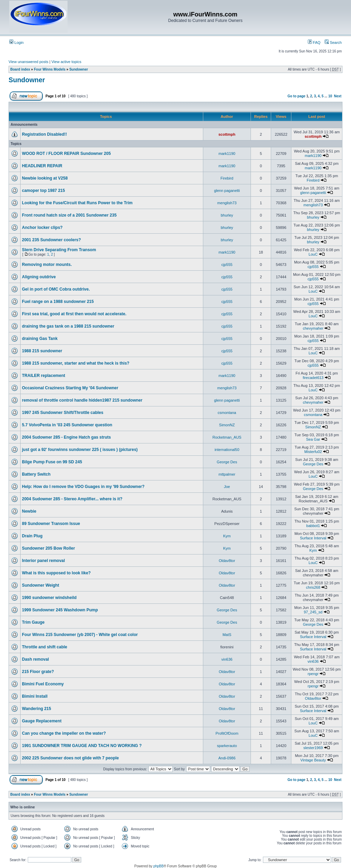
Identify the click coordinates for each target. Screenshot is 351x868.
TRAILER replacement (44, 376)
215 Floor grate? (38, 672)
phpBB (158, 866)
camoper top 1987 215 (43, 191)
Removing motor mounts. (47, 265)
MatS (227, 635)
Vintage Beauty (313, 760)
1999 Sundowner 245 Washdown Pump (60, 610)
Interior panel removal (43, 561)
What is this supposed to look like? (56, 573)
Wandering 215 (37, 709)
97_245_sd (313, 612)
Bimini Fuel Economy (43, 684)
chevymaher (313, 328)
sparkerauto (227, 746)
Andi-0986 (227, 758)
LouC (313, 254)
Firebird (227, 178)
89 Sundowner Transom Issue (51, 524)
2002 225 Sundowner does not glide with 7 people (70, 758)
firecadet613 (313, 378)
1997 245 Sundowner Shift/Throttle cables (63, 413)
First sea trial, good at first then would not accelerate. (74, 314)
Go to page (296, 96)
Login (16, 42)
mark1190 (227, 154)
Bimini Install (35, 696)
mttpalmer (227, 474)
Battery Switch (36, 474)
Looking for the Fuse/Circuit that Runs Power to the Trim (77, 203)
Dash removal (35, 659)
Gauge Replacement (42, 721)
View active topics (66, 62)
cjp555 (227, 265)
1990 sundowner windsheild (49, 598)
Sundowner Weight (40, 585)
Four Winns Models (50, 69)
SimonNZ (227, 425)
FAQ (314, 42)
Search (333, 42)
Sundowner (78, 69)
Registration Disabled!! (44, 134)
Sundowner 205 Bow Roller (49, 548)
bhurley (227, 215)
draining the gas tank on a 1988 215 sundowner (68, 326)
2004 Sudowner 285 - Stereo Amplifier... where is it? (72, 499)
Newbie (29, 511)
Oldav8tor (227, 561)
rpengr (313, 674)
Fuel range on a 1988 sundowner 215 (58, 302)
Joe (227, 487)
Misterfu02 (313, 452)
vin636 (227, 659)
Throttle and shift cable (45, 647)
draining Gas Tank (40, 339)
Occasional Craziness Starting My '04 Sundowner (70, 388)
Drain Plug (32, 536)
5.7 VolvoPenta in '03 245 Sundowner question (67, 425)
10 (330, 96)
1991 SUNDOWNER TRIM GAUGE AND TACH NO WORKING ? (82, 746)
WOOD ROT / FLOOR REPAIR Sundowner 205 (66, 154)
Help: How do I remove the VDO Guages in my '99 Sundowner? (83, 487)
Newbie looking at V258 (45, 178)
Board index (20, 69)
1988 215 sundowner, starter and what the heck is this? (76, 363)
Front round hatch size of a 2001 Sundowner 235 (69, 215)
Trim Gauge (33, 622)
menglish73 (227, 203)
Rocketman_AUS (227, 437)
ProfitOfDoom (227, 733)
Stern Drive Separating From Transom (59, 250)
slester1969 (313, 748)
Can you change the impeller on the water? (64, 733)
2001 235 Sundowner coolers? (51, 240)
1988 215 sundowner (42, 351)
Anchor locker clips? (42, 228)
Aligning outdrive (39, 277)
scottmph (227, 134)
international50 (227, 450)
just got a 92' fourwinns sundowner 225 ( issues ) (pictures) (80, 450)
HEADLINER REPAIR (42, 166)
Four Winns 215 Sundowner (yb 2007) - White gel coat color (80, 635)
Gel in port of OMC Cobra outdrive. (56, 289)
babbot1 (313, 526)
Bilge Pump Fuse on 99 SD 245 (52, 462)
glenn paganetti (227, 191)
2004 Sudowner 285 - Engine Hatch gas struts (66, 437)
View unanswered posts (28, 62)
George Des (227, 462)
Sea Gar (313, 439)
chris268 (313, 587)
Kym (227, 536)
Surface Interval (313, 538)
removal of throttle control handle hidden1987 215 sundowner (82, 400)
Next (338, 96)
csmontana (227, 413)
